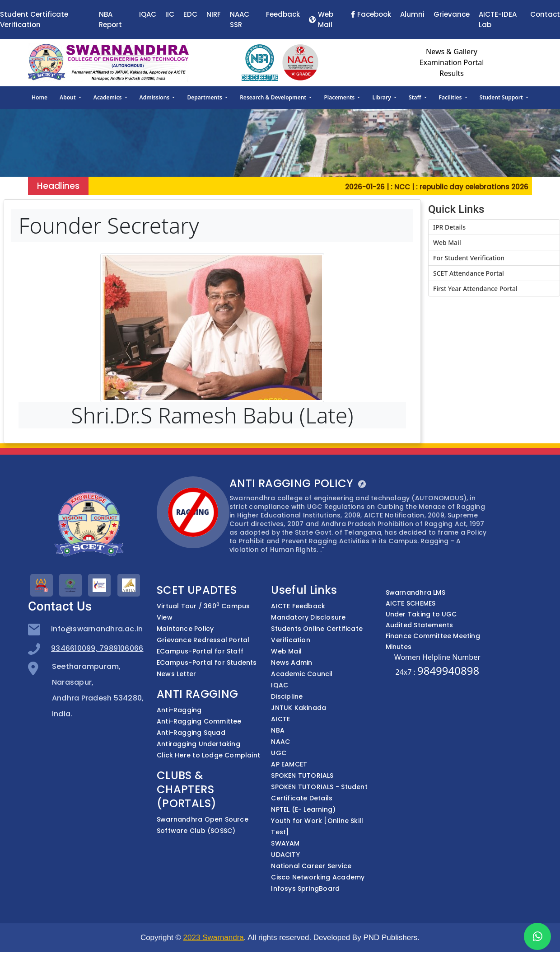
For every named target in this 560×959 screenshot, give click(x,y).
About (68, 97)
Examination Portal (452, 62)
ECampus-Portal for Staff (200, 651)
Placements (340, 97)
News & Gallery (452, 52)
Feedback (283, 14)
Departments (206, 97)
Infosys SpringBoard (305, 888)
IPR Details (449, 227)
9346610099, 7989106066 (97, 648)
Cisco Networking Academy (318, 877)
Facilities (451, 97)
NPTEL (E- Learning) (303, 809)
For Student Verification (469, 258)
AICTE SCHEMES (411, 603)
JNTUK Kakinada (299, 708)
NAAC (280, 742)
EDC (190, 14)
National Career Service (311, 866)
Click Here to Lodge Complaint (208, 755)
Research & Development (274, 97)
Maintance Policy (185, 629)
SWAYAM (285, 843)
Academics (108, 97)
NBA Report (110, 19)
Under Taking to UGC (421, 614)
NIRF (214, 14)
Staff (416, 97)
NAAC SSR (240, 19)
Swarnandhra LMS (415, 592)
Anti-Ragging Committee (199, 721)
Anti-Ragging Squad (191, 733)
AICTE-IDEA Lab (498, 19)
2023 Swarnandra (214, 938)
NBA (278, 730)
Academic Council (302, 674)
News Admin (292, 663)
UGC (279, 753)
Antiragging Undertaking (198, 744)
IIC (170, 14)
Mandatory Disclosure (308, 617)
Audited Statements (420, 625)
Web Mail (321, 19)
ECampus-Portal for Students (207, 663)
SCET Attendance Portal (469, 273)
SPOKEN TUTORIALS (302, 776)
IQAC (148, 14)
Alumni (412, 14)
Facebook (371, 14)
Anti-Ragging (179, 710)
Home (40, 97)
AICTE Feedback (298, 606)
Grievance (452, 14)
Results (452, 73)
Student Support (502, 97)
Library (382, 97)
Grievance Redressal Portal (203, 640)
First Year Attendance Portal (475, 289)
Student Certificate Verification (34, 19)
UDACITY (285, 855)
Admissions (155, 97)
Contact (545, 14)
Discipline (287, 696)
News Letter (176, 674)
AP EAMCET (289, 764)
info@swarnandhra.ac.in (97, 629)
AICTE (280, 719)
